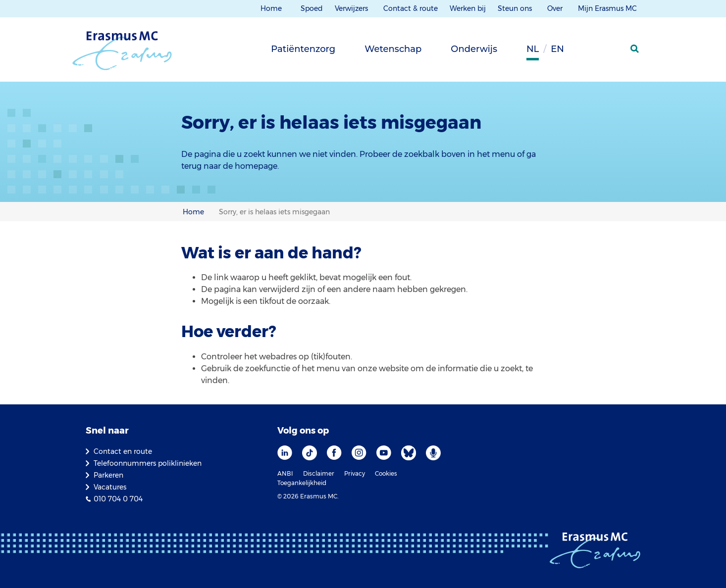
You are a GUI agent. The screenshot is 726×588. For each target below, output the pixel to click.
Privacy (355, 473)
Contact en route (123, 451)
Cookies (386, 473)
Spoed (312, 8)
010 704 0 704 (118, 499)
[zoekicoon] (635, 49)
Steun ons (516, 8)
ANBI (285, 473)
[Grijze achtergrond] (586, 52)
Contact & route (411, 8)
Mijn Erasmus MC (608, 8)
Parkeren (108, 475)
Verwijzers (352, 8)
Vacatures (110, 487)
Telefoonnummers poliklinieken (148, 463)
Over (556, 8)
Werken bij (468, 8)
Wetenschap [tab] (393, 49)
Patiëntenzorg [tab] (303, 49)
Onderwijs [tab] (474, 49)
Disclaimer (319, 473)
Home (271, 8)
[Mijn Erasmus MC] (611, 52)
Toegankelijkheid (302, 483)
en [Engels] (557, 49)
